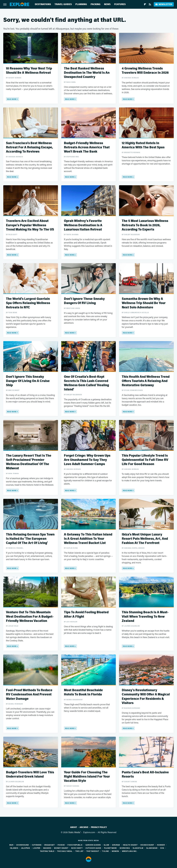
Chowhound (23, 845)
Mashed (47, 848)
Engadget (50, 845)
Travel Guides (63, 4)
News (107, 4)
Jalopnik (25, 848)
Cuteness (37, 845)
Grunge (116, 845)
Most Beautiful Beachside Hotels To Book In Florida (83, 692)
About (74, 827)
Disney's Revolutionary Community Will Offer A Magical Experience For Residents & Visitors (146, 697)
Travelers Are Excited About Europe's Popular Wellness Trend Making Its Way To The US (30, 225)
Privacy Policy (99, 827)
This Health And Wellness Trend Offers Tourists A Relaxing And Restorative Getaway (146, 381)
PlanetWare (110, 848)
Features (120, 4)
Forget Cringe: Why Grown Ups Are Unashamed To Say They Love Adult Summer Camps (87, 460)
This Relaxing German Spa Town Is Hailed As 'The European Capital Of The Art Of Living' (30, 539)
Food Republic (75, 845)
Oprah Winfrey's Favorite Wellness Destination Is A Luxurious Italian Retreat (83, 225)
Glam (106, 845)
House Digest (147, 845)
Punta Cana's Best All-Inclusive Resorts (145, 774)
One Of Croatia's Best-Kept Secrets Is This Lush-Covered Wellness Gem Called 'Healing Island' (86, 383)
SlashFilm (138, 848)
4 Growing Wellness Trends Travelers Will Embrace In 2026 (145, 71)
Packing (96, 4)
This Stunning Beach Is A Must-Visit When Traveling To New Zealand (145, 616)
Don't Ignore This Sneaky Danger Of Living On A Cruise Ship (28, 381)
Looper (37, 848)
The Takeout (93, 851)
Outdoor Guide (93, 848)
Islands (14, 848)
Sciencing (125, 848)
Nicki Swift (77, 848)
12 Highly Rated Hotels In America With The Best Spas (143, 145)
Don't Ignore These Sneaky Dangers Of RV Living (84, 301)
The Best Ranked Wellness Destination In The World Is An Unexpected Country (87, 73)
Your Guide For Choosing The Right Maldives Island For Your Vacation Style (87, 777)
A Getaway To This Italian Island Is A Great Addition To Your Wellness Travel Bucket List (88, 539)
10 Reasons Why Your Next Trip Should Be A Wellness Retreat (29, 71)
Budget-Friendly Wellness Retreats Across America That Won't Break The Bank (87, 147)
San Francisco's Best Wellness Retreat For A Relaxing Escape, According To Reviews (29, 147)
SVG (162, 848)
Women (115, 851)
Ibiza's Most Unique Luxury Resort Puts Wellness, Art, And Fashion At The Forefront (145, 539)
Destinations (43, 4)
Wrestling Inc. (130, 851)
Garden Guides (93, 845)
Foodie (61, 845)
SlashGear (152, 848)
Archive (84, 827)
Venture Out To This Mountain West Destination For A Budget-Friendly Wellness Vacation (30, 616)
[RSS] (150, 4)
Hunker (161, 845)
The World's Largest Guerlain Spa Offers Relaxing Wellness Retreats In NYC (28, 303)
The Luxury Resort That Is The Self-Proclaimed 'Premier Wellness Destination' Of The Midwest (29, 462)
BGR (11, 845)
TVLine (105, 851)
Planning (81, 4)
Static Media (74, 832)
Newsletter (164, 4)
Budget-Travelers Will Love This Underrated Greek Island (30, 774)
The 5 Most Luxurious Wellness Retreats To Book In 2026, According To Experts (145, 225)
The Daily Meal (65, 851)
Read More (12, 99)
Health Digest (130, 845)
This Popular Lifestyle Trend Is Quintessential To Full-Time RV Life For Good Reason (145, 460)
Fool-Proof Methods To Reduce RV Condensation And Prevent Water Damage (29, 694)
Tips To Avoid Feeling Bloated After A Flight (86, 614)
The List (79, 851)
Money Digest (61, 848)
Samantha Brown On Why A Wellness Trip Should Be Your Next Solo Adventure (144, 303)
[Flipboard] (145, 4)
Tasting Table (47, 851)
